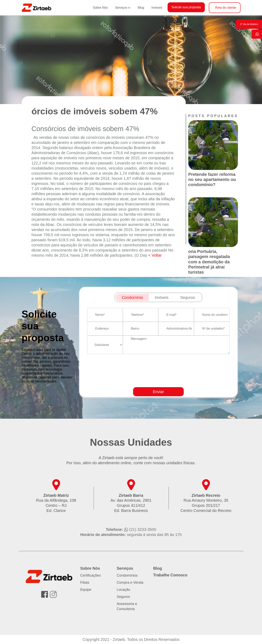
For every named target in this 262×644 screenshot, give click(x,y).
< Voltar (155, 255)
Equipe (86, 590)
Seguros (123, 597)
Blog (141, 8)
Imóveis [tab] (162, 297)
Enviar (158, 392)
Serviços (121, 8)
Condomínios (127, 575)
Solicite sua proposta (186, 7)
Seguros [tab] (188, 297)
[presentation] (171, 382)
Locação (123, 590)
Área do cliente (226, 8)
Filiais (85, 582)
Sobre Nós (100, 8)
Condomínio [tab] (132, 297)
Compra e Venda (130, 582)
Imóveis (157, 8)
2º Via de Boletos (249, 24)
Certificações (90, 575)
